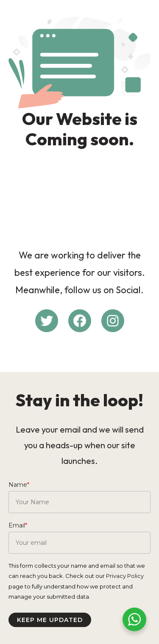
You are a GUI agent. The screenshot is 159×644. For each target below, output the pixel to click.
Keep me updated (50, 620)
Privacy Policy (125, 576)
